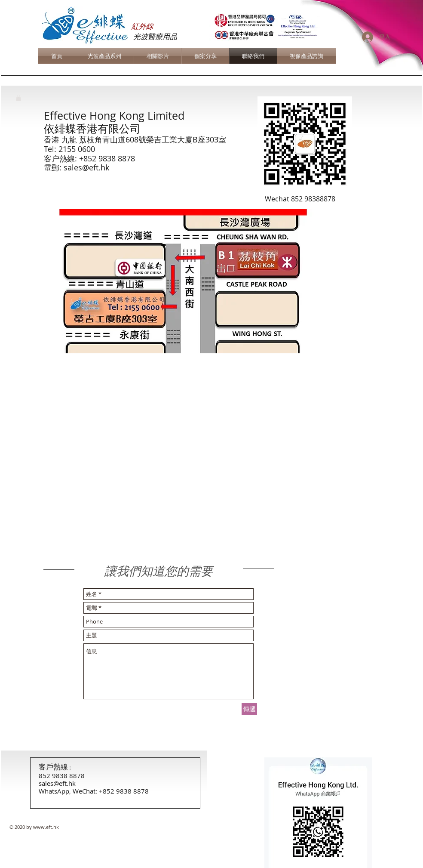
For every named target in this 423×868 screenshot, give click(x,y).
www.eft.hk (46, 827)
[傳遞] (249, 709)
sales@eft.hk (86, 167)
